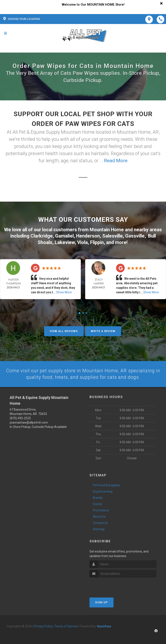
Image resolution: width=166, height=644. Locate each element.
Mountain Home (107, 229)
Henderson (88, 235)
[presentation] (113, 585)
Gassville (135, 235)
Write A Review (103, 330)
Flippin (97, 242)
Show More (64, 292)
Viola (82, 242)
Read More (116, 161)
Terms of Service (66, 626)
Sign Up (101, 602)
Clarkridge (42, 235)
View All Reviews (64, 330)
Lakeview (65, 242)
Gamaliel (64, 235)
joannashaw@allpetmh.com (29, 422)
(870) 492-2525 (20, 418)
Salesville (113, 235)
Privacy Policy (43, 626)
